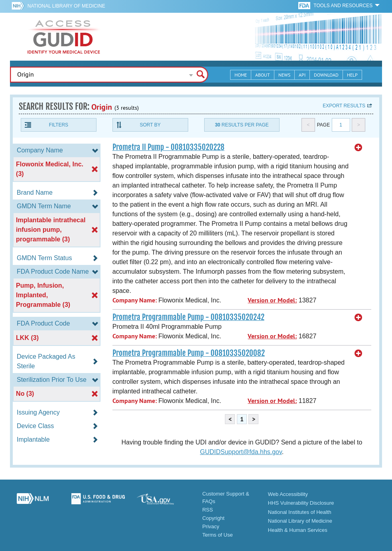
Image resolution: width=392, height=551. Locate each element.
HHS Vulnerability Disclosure (301, 503)
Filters (59, 125)
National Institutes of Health (300, 512)
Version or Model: (272, 300)
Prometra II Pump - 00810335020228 (168, 147)
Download (326, 75)
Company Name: (135, 300)
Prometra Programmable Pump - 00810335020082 (189, 353)
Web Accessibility (288, 494)
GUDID (64, 37)
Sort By (150, 125)
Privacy (211, 526)
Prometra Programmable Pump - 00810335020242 (188, 317)
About (263, 75)
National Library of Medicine (66, 6)
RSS (208, 510)
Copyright (213, 518)
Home (241, 75)
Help (352, 75)
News (284, 75)
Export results (344, 106)
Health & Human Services (298, 530)
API (302, 75)
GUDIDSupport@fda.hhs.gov (241, 452)
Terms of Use (218, 535)
